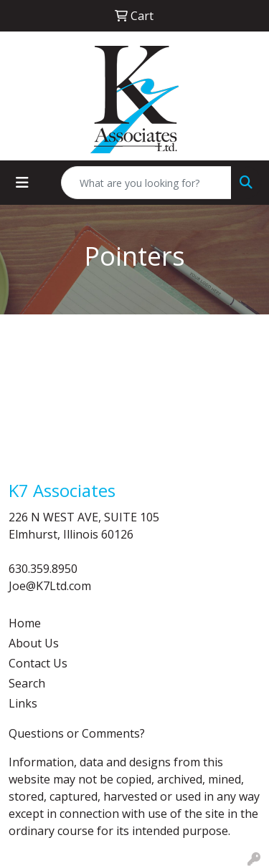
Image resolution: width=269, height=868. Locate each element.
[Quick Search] (146, 183)
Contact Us (38, 663)
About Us (34, 643)
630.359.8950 (43, 569)
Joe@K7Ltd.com (50, 586)
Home (25, 623)
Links (23, 703)
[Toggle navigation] (22, 183)
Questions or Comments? (77, 733)
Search (27, 683)
